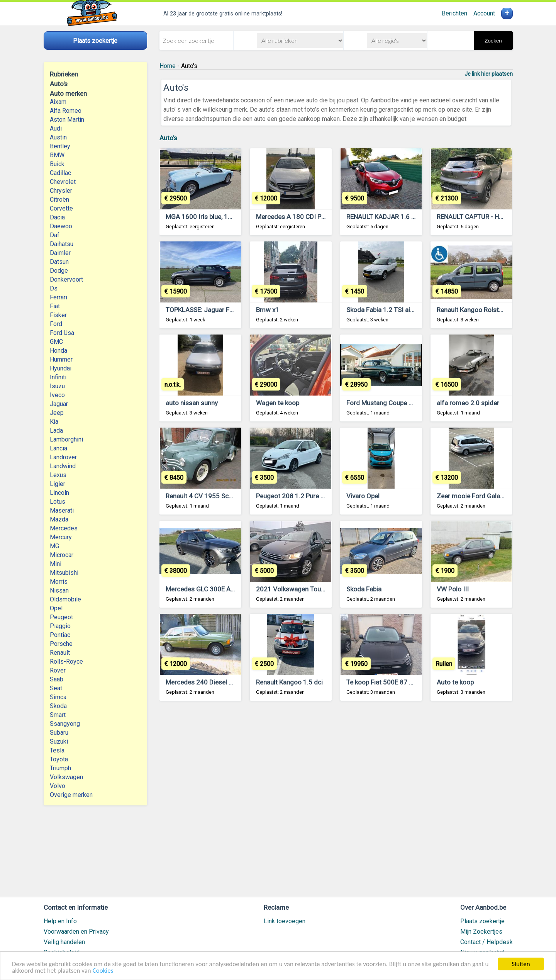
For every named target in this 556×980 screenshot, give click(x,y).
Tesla (57, 750)
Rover (58, 670)
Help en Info (60, 921)
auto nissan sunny (192, 403)
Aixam (58, 102)
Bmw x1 (268, 310)
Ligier (58, 484)
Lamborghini (66, 439)
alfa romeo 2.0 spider (468, 403)
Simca (58, 697)
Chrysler (61, 191)
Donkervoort (66, 279)
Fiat (55, 306)
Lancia (58, 448)
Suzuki (59, 741)
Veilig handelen (64, 942)
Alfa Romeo (66, 111)
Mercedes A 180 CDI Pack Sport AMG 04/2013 (324, 217)
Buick (57, 164)
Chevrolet (63, 182)
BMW (57, 155)
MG (54, 546)
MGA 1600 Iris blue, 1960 (203, 217)
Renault (60, 653)
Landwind (63, 466)
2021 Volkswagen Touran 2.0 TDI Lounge (316, 589)
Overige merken (71, 795)
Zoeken (493, 41)
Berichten (454, 13)
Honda (58, 351)
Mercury (61, 537)
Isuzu (57, 386)
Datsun (59, 262)
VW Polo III (453, 589)
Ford (56, 324)
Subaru (59, 733)
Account (484, 13)
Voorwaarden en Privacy (76, 932)
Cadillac (60, 173)
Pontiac (60, 635)
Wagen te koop (278, 403)
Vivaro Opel (363, 496)
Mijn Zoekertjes (481, 932)
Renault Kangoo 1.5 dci (289, 682)
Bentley (60, 146)
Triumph (60, 768)
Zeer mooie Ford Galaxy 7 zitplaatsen (491, 496)
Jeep (57, 413)
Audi (56, 128)
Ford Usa (62, 333)
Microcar (62, 555)
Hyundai (61, 368)
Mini (56, 564)
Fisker (58, 315)
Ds (54, 288)
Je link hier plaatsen (489, 74)
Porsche (61, 644)
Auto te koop (455, 682)
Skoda (58, 706)
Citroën (59, 200)
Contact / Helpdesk (486, 942)
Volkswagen (66, 777)
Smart (58, 715)
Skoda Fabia (364, 589)
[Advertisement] (336, 803)
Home (168, 66)
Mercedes (64, 528)
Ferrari (58, 297)
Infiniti (58, 377)
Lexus (58, 475)
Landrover (63, 457)
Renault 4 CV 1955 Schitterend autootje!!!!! (227, 496)
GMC (56, 342)
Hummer (61, 359)
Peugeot (61, 617)
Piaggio (60, 626)
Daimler (60, 253)
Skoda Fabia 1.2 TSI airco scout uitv (398, 310)
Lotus (58, 502)
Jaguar (59, 404)
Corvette (61, 208)
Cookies (103, 971)
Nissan (59, 590)
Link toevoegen (285, 921)
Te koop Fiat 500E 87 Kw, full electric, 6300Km (413, 682)
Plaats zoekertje (482, 921)
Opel (56, 608)
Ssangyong (65, 724)
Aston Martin (67, 120)
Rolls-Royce (66, 662)
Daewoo (61, 226)
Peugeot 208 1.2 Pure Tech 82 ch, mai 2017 (319, 496)
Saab (57, 679)
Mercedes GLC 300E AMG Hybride (215, 589)
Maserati (62, 510)
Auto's (168, 138)
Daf (55, 235)
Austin (58, 137)
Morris (59, 582)
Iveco (57, 395)
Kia (54, 422)
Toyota (59, 759)
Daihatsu (62, 244)
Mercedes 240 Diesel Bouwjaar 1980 (219, 682)
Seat (56, 688)
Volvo (58, 786)
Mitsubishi (64, 573)
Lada (56, 431)
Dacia (57, 217)
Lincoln (59, 493)
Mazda (59, 519)
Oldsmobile (65, 599)
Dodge (59, 271)
